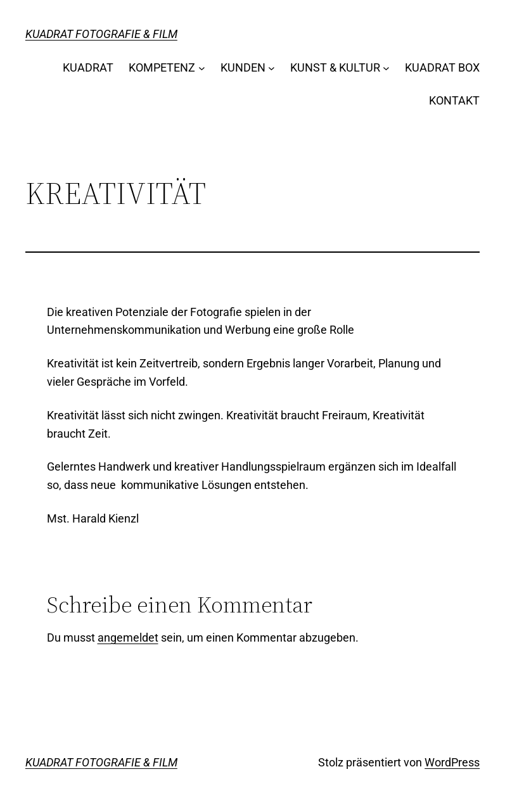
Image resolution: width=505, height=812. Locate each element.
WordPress (452, 762)
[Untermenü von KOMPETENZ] (202, 68)
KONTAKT (454, 100)
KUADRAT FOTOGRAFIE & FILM (101, 34)
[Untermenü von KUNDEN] (272, 68)
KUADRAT (88, 67)
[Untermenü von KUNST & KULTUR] (386, 68)
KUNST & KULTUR (335, 67)
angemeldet (128, 638)
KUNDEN (243, 67)
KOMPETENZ (162, 67)
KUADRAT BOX (442, 67)
